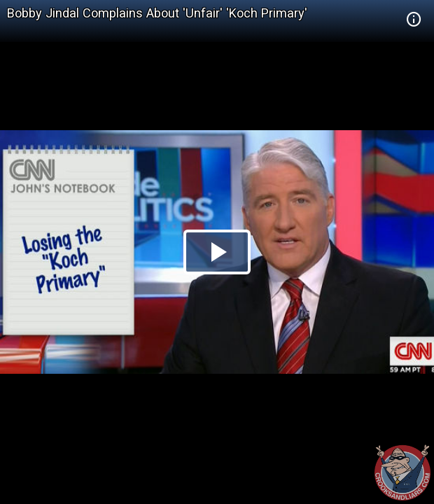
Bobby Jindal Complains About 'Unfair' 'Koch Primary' (157, 13)
